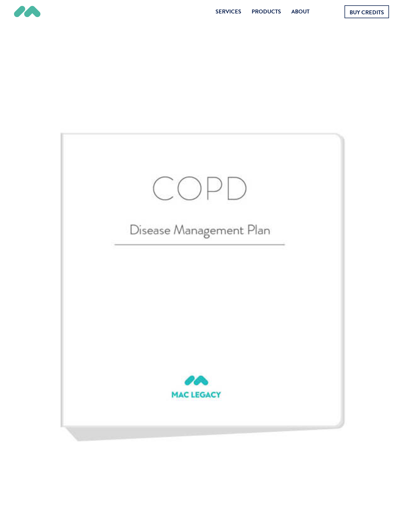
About (300, 11)
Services (228, 11)
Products (266, 11)
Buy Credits (367, 12)
